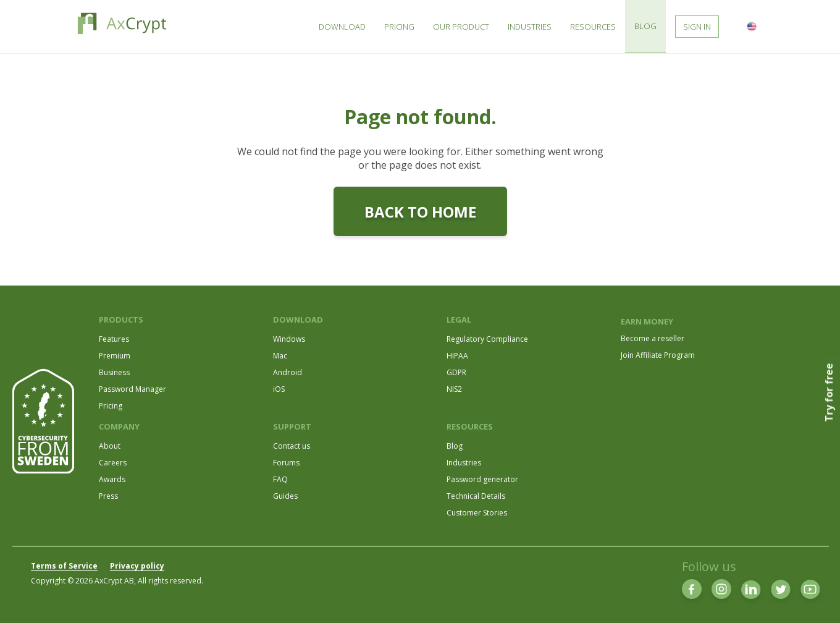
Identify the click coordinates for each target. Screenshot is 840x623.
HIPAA (457, 356)
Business (114, 372)
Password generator (482, 479)
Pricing (111, 406)
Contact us (292, 446)
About (110, 446)
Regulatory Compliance (487, 339)
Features (114, 339)
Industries (464, 463)
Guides (285, 496)
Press (108, 496)
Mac (280, 356)
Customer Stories (477, 513)
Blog (455, 446)
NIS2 (454, 389)
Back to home (420, 212)
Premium (115, 356)
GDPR (456, 372)
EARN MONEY (647, 321)
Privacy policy (137, 566)
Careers (113, 463)
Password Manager (132, 389)
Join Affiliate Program (658, 355)
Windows (289, 339)
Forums (286, 463)
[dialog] (817, 598)
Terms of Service (64, 566)
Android (288, 372)
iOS (279, 389)
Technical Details (476, 496)
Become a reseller (653, 338)
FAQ (280, 479)
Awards (112, 479)
